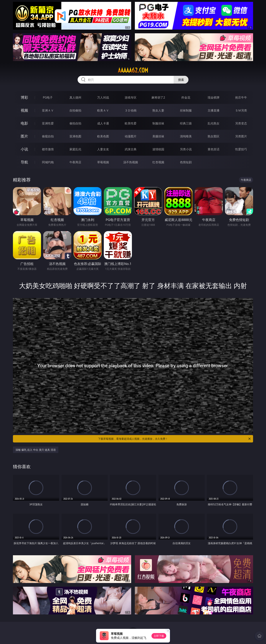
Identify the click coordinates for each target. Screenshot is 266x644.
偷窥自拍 (48, 136)
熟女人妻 (158, 110)
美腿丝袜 (158, 136)
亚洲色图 (75, 136)
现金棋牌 (214, 97)
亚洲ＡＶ (48, 110)
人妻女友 (103, 149)
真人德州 (75, 97)
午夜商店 (75, 162)
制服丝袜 (158, 123)
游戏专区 (131, 97)
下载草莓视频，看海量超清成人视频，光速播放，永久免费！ (175, 439)
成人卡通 (103, 123)
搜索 (181, 80)
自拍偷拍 (75, 110)
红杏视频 (158, 162)
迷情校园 (158, 149)
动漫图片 (131, 136)
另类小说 (186, 149)
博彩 (24, 97)
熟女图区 (214, 136)
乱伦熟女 (214, 123)
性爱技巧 (241, 149)
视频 (24, 110)
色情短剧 (186, 162)
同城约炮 (48, 162)
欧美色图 (103, 136)
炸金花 (186, 97)
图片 (24, 136)
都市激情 (48, 149)
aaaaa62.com (133, 70)
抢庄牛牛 (241, 97)
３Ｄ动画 (131, 110)
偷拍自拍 (75, 123)
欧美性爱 (131, 123)
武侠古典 (131, 149)
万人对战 (103, 97)
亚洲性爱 (48, 123)
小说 (24, 149)
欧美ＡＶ (103, 110)
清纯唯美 (186, 136)
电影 (24, 123)
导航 (24, 162)
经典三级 (186, 123)
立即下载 (159, 636)
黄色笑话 (214, 149)
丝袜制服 (186, 110)
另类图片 (241, 136)
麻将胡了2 (158, 97)
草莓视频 (103, 162)
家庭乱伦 (75, 149)
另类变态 (241, 123)
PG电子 (48, 97)
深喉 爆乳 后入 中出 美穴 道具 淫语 (36, 450)
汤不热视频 (131, 162)
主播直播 (214, 110)
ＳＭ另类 (241, 110)
